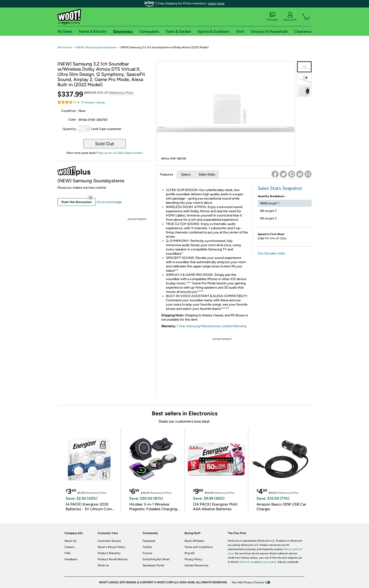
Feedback (71, 559)
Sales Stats (207, 174)
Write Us (103, 565)
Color (72, 120)
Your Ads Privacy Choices (248, 582)
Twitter (147, 547)
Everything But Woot (156, 559)
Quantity (69, 129)
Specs (186, 174)
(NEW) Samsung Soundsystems (96, 47)
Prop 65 (189, 553)
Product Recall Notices (113, 559)
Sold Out (105, 144)
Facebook (149, 541)
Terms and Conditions (199, 547)
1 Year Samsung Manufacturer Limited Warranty (212, 326)
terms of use (247, 562)
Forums (272, 17)
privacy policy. (268, 562)
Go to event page (109, 202)
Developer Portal (153, 565)
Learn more (216, 3)
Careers (70, 547)
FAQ (67, 553)
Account (290, 17)
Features (167, 174)
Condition (69, 111)
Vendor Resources (197, 565)
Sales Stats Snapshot (280, 188)
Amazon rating (93, 102)
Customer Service (109, 541)
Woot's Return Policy (111, 547)
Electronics (65, 47)
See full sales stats (271, 253)
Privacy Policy (193, 559)
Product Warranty (109, 553)
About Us (70, 541)
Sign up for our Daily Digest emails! (120, 153)
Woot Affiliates (195, 541)
